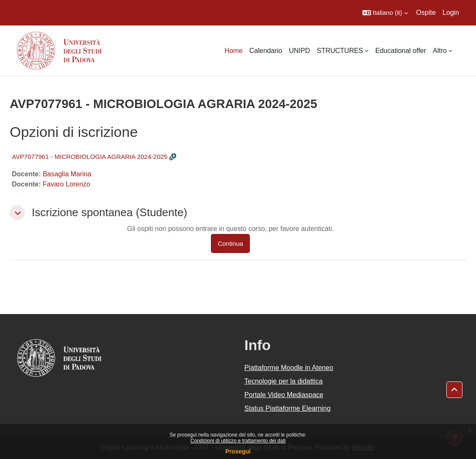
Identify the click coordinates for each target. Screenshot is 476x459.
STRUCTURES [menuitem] (340, 51)
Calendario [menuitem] (266, 51)
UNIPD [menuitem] (299, 51)
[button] (385, 13)
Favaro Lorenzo (66, 184)
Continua (230, 243)
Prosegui (238, 451)
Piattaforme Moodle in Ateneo (289, 368)
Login (451, 13)
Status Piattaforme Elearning (288, 408)
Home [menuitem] (234, 51)
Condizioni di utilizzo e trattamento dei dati (238, 441)
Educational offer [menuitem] (401, 51)
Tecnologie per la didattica (284, 381)
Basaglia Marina (67, 174)
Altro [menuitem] (440, 51)
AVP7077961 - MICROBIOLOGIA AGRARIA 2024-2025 (90, 157)
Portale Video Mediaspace (284, 395)
